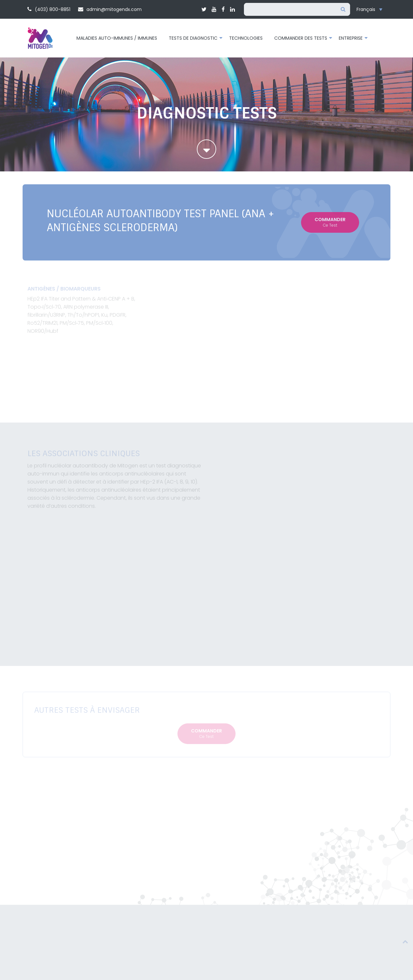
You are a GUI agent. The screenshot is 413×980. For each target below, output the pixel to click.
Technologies (246, 38)
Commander (330, 222)
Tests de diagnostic (193, 38)
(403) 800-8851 (49, 9)
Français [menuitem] (366, 9)
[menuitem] (371, 10)
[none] (371, 10)
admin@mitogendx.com (110, 9)
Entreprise (351, 38)
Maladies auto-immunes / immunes (117, 38)
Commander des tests (301, 38)
